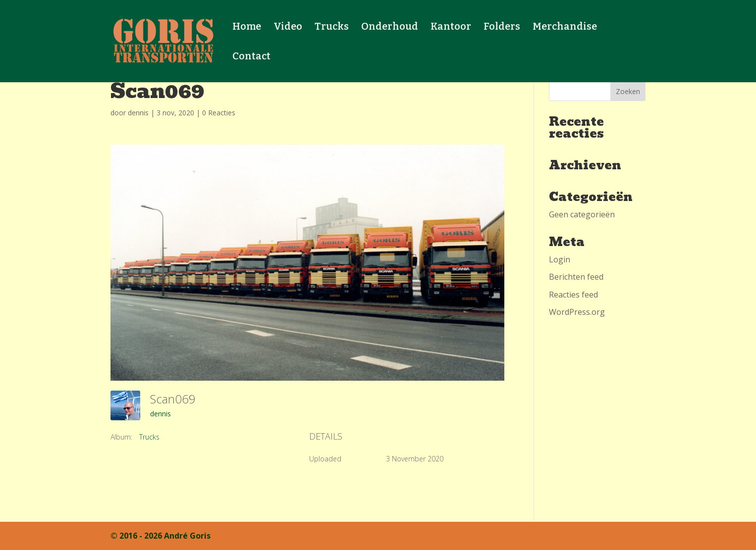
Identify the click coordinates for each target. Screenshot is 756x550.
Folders (502, 27)
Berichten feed (576, 277)
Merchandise (565, 27)
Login (560, 259)
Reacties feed (573, 295)
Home (247, 27)
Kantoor (451, 27)
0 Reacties (219, 113)
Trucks (332, 27)
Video (288, 27)
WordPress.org (577, 312)
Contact (251, 57)
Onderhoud (390, 27)
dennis (138, 113)
